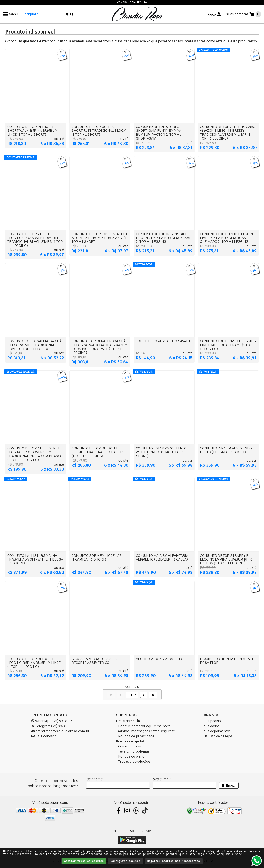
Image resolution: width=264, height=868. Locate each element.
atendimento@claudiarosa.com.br (60, 731)
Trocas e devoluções (134, 761)
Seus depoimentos (216, 731)
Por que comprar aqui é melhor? (144, 726)
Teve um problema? (134, 751)
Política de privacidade (136, 736)
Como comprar (130, 746)
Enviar (229, 785)
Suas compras (237, 14)
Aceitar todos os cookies (84, 861)
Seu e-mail (161, 779)
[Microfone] (67, 14)
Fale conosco (44, 736)
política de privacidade (142, 854)
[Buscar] (72, 14)
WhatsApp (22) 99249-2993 (54, 721)
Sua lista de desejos (217, 736)
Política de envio (131, 756)
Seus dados (210, 726)
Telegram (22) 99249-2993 (54, 726)
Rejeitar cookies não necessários (174, 861)
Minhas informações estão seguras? (147, 731)
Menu (14, 14)
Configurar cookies (125, 861)
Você (212, 14)
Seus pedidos (212, 721)
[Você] (214, 14)
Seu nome (94, 779)
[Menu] (11, 14)
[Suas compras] (243, 14)
